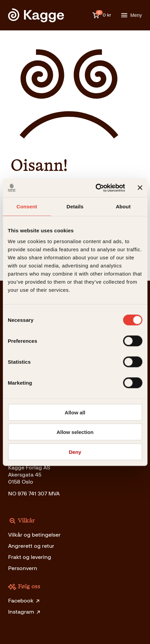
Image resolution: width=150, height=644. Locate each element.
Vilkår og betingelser (34, 535)
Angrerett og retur (31, 546)
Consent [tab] (27, 207)
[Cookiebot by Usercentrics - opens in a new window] (95, 188)
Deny (75, 452)
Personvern (23, 568)
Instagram (25, 612)
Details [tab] (75, 207)
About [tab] (123, 207)
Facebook (24, 601)
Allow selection (75, 432)
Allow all (75, 412)
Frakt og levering (30, 557)
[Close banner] (140, 188)
